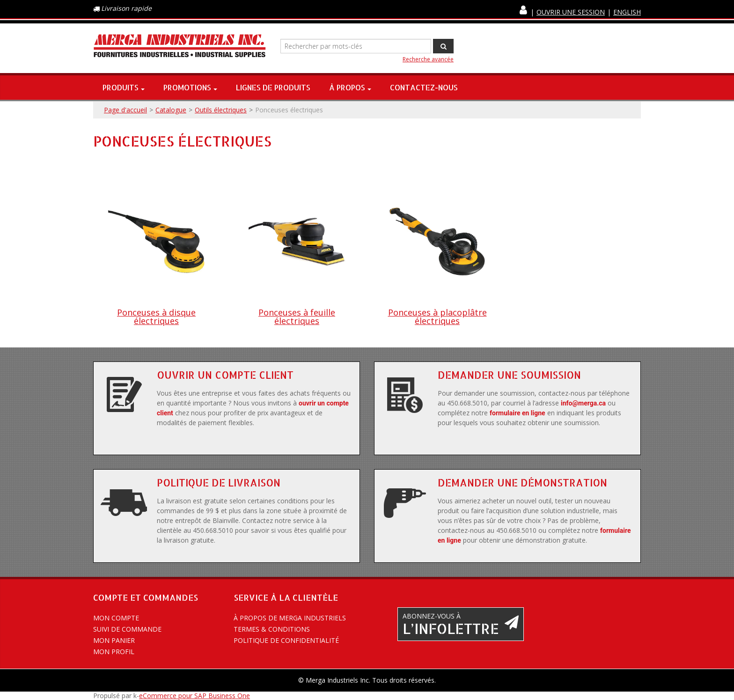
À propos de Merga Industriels (290, 618)
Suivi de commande (127, 629)
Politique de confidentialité (286, 640)
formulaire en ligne (517, 413)
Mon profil (114, 652)
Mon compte (116, 618)
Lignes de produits (273, 87)
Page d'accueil (125, 110)
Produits (124, 87)
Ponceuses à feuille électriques (297, 317)
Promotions (190, 87)
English (627, 12)
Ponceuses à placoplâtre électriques (437, 317)
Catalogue (171, 110)
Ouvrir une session (571, 12)
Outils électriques (221, 110)
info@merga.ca (583, 403)
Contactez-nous (424, 87)
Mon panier (114, 640)
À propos (350, 87)
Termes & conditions (272, 629)
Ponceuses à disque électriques (156, 317)
